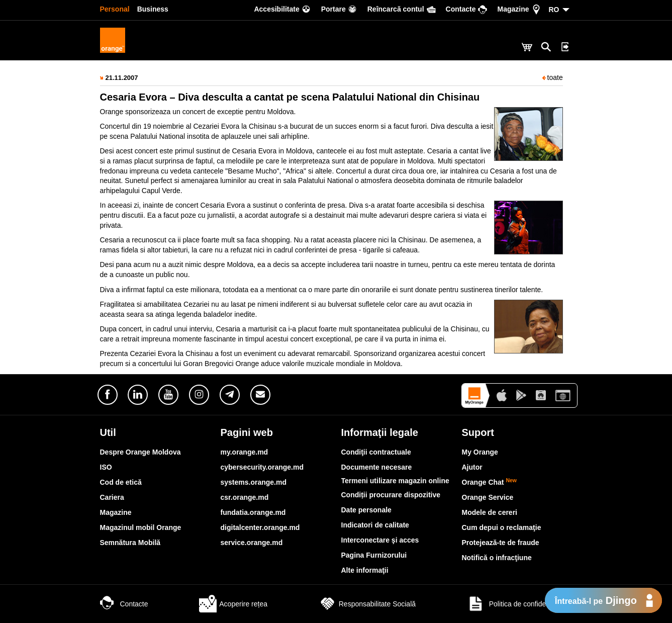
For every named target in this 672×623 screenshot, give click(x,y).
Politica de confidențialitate (520, 604)
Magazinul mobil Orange (141, 527)
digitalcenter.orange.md (260, 527)
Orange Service (488, 497)
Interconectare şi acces (380, 540)
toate (553, 77)
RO (554, 10)
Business (153, 9)
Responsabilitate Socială (367, 604)
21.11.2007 (122, 78)
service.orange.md (252, 543)
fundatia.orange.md (253, 512)
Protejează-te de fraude (501, 543)
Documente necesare (377, 467)
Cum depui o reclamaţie (502, 527)
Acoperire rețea (233, 604)
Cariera (112, 497)
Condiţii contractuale (376, 452)
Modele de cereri (490, 512)
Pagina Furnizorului (374, 555)
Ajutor (472, 467)
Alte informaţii (365, 570)
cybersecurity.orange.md (262, 467)
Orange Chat (490, 482)
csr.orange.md (245, 497)
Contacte (124, 604)
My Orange (480, 452)
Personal (115, 9)
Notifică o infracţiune (497, 558)
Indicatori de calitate (375, 525)
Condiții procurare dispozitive (391, 495)
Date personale (366, 510)
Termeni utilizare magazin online (395, 481)
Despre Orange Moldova (140, 452)
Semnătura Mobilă (130, 543)
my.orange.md (245, 452)
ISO (106, 467)
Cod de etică (121, 482)
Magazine (116, 512)
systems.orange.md (254, 482)
